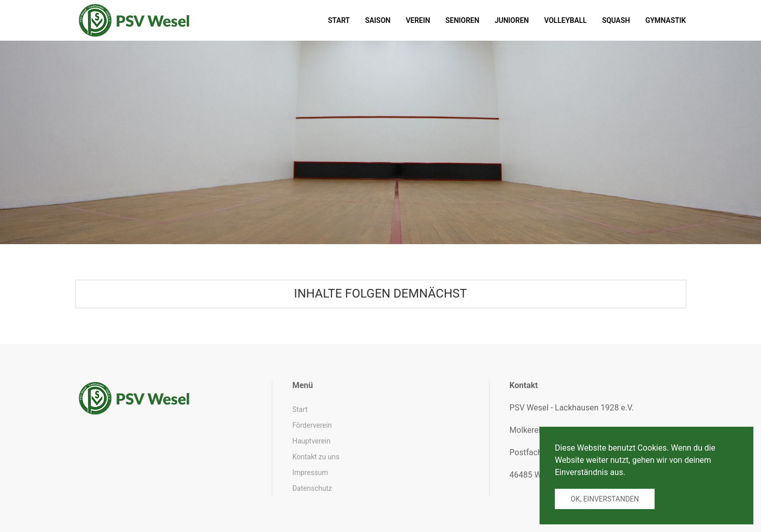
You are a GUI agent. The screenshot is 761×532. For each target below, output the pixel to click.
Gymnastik (666, 20)
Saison (378, 20)
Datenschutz (312, 488)
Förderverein (312, 425)
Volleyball (566, 20)
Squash (616, 20)
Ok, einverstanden (605, 499)
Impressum (310, 472)
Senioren (462, 20)
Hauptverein (311, 441)
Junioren (512, 20)
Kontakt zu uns (316, 457)
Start (339, 20)
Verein (418, 20)
